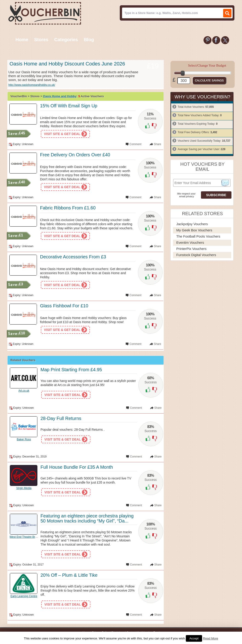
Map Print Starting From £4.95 (71, 370)
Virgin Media (24, 488)
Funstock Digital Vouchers (196, 255)
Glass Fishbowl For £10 (64, 306)
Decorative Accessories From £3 (73, 257)
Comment (135, 144)
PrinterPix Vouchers (192, 249)
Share (157, 144)
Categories (66, 40)
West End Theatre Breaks (25, 537)
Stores (41, 40)
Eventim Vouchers (190, 242)
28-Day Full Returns (61, 418)
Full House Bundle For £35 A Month (77, 467)
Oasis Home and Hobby (60, 96)
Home (22, 40)
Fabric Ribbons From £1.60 (68, 208)
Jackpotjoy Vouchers (192, 224)
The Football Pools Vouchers (198, 236)
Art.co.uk (24, 391)
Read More (211, 638)
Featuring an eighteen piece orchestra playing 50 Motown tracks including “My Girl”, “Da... (87, 518)
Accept (194, 638)
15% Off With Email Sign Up (69, 106)
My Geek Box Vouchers (194, 230)
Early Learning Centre (24, 596)
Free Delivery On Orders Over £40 (75, 155)
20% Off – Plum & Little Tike (69, 575)
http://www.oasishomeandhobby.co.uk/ (32, 85)
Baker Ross (24, 439)
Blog (89, 40)
